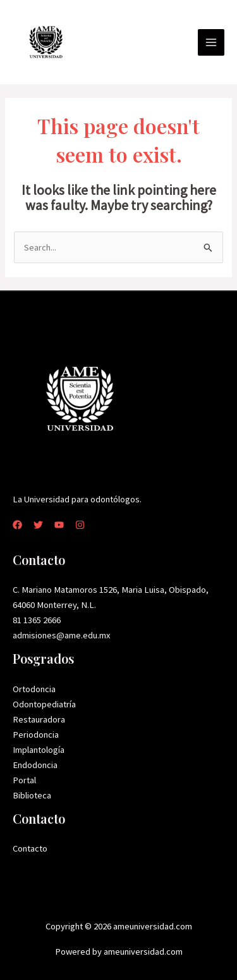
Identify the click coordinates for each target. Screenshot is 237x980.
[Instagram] (80, 525)
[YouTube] (59, 525)
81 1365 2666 (37, 620)
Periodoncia (36, 735)
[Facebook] (17, 525)
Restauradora (39, 719)
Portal (24, 780)
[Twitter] (38, 525)
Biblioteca (32, 795)
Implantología (39, 750)
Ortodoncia (34, 689)
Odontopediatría (44, 704)
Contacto (30, 848)
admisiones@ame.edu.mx (62, 635)
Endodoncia (35, 765)
